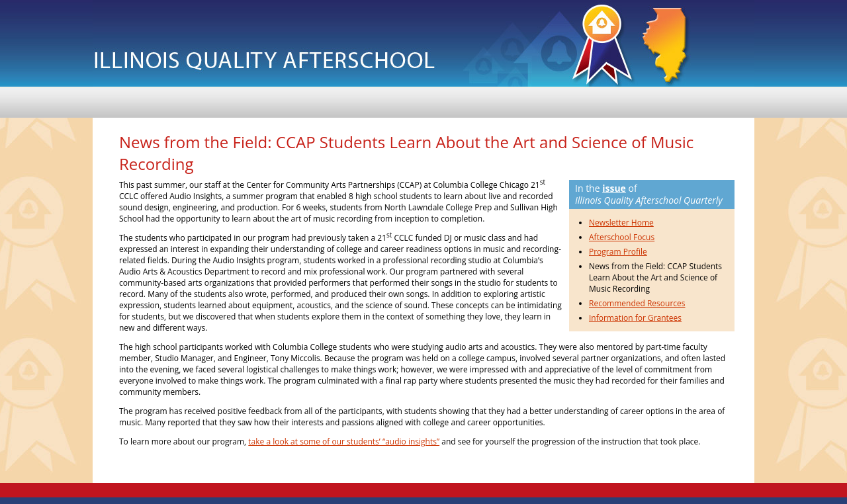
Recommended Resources (637, 303)
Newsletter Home (621, 223)
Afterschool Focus (622, 237)
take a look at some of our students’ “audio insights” (344, 441)
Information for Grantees (635, 318)
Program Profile (618, 252)
